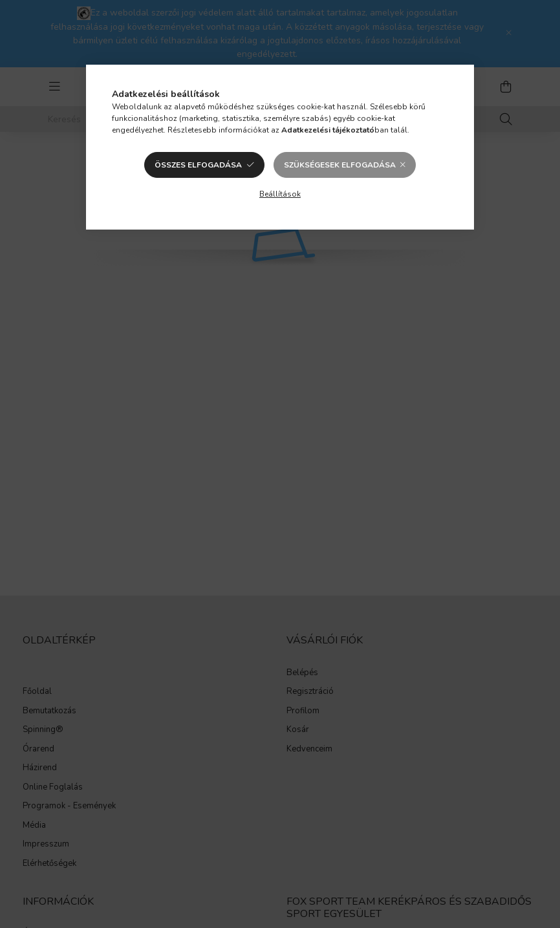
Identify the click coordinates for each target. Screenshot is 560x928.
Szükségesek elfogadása (340, 165)
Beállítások (280, 194)
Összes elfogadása (198, 165)
